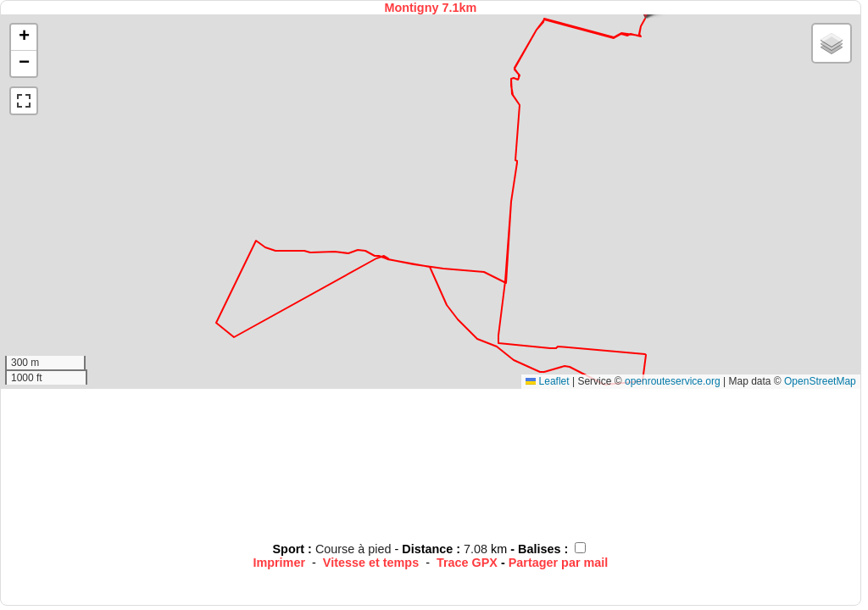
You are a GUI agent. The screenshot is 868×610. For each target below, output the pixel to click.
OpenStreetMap (820, 381)
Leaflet (547, 381)
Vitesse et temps (371, 563)
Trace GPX (467, 563)
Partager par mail (559, 563)
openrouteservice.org (673, 381)
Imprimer (279, 563)
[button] (24, 38)
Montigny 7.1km (431, 8)
